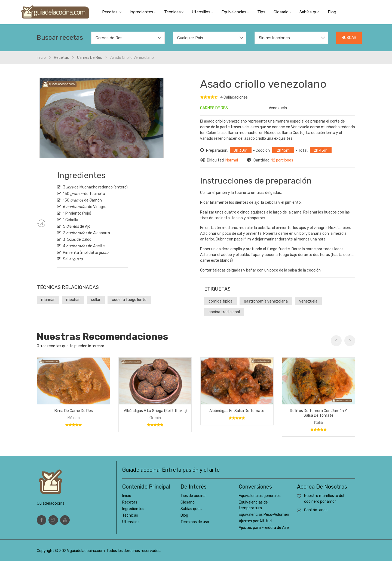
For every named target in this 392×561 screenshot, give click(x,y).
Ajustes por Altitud (255, 521)
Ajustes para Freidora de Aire (264, 528)
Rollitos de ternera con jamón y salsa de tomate (318, 413)
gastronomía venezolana (266, 301)
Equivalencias (235, 12)
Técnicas (174, 12)
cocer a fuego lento (129, 300)
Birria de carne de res (74, 411)
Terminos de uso (195, 522)
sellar (96, 300)
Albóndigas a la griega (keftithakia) (155, 411)
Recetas (112, 12)
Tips (261, 12)
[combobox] (128, 38)
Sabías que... (191, 509)
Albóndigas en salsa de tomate (237, 411)
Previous (336, 341)
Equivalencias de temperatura (253, 505)
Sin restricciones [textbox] (274, 38)
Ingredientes (143, 12)
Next (350, 341)
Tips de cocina (193, 496)
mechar (73, 300)
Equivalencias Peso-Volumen (264, 515)
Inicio (127, 496)
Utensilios (202, 12)
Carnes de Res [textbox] (109, 38)
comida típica (220, 301)
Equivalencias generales (260, 496)
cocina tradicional (224, 312)
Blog (332, 12)
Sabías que (310, 12)
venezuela (308, 301)
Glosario (282, 12)
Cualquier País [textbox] (190, 38)
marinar (48, 300)
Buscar (349, 38)
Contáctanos (316, 510)
